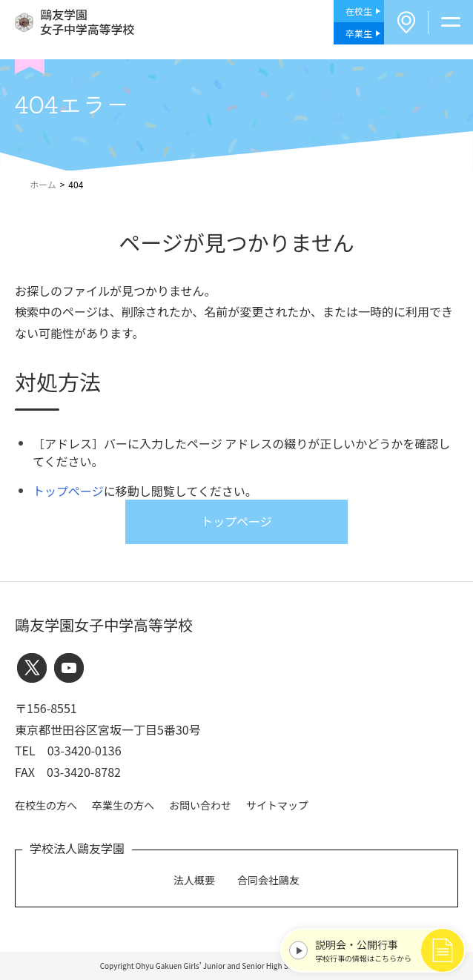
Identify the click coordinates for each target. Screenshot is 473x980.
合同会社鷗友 (268, 880)
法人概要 (194, 880)
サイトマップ (277, 805)
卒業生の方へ (123, 805)
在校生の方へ (46, 805)
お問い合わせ (200, 805)
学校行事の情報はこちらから (386, 950)
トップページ (68, 491)
